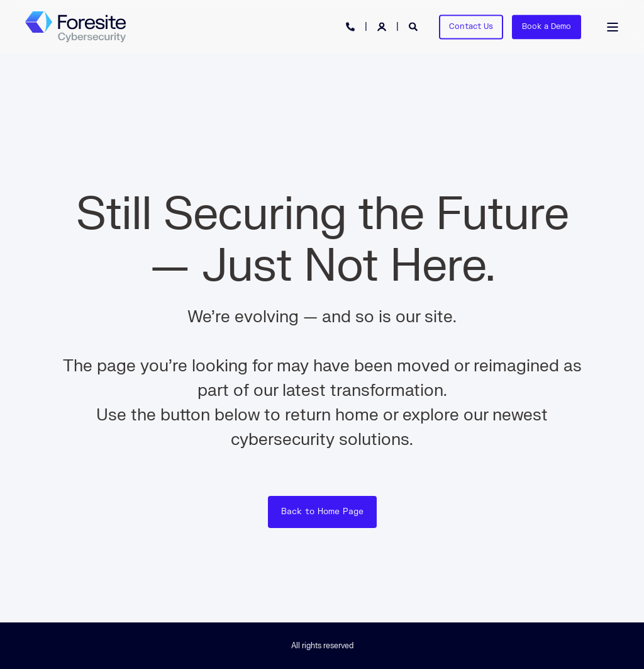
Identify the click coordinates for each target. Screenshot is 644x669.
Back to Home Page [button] (322, 512)
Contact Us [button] (471, 26)
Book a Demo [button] (547, 26)
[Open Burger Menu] (613, 27)
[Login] (383, 26)
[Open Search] (414, 26)
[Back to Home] (75, 27)
